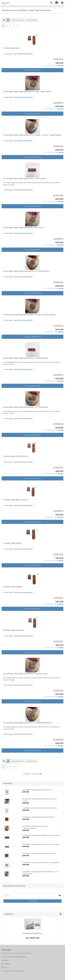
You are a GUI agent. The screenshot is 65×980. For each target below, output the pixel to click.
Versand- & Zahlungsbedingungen (15, 957)
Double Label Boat (12, 48)
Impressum (7, 964)
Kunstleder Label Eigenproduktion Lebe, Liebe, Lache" (27, 91)
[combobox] (18, 20)
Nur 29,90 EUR (33, 938)
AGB (5, 967)
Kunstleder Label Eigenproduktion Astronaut (23, 228)
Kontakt (6, 960)
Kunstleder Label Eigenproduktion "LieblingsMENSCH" (28, 723)
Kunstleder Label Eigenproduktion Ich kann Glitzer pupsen (30, 315)
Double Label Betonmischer (16, 500)
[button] (4, 20)
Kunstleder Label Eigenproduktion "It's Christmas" (26, 407)
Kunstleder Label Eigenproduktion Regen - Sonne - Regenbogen (32, 135)
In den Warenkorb (32, 70)
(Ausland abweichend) (25, 54)
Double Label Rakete (13, 543)
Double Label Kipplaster (14, 630)
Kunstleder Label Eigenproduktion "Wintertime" (25, 178)
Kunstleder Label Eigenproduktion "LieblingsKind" (26, 358)
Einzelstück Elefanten (33, 933)
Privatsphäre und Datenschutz (14, 971)
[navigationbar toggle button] (62, 3)
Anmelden (33, 901)
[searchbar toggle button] (51, 3)
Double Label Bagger (13, 587)
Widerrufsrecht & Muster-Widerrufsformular (18, 953)
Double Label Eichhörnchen (16, 456)
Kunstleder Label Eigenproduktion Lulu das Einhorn (27, 271)
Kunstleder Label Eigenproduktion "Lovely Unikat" (26, 674)
